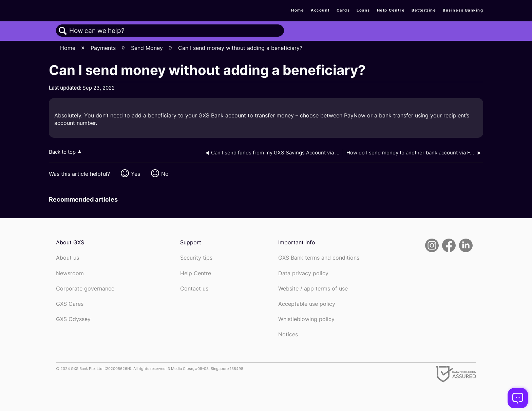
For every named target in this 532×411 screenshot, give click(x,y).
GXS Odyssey (73, 319)
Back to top (62, 152)
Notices (288, 334)
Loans (363, 10)
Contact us (194, 289)
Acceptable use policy (307, 304)
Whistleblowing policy (306, 319)
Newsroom (70, 273)
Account (320, 10)
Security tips (196, 258)
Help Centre (391, 10)
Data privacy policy (303, 273)
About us (68, 258)
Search (63, 31)
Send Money (148, 48)
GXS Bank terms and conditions (319, 258)
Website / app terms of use (313, 289)
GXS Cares (70, 304)
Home (298, 10)
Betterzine (424, 10)
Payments (104, 48)
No (165, 174)
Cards (343, 10)
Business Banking (463, 10)
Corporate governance (85, 289)
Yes (136, 174)
